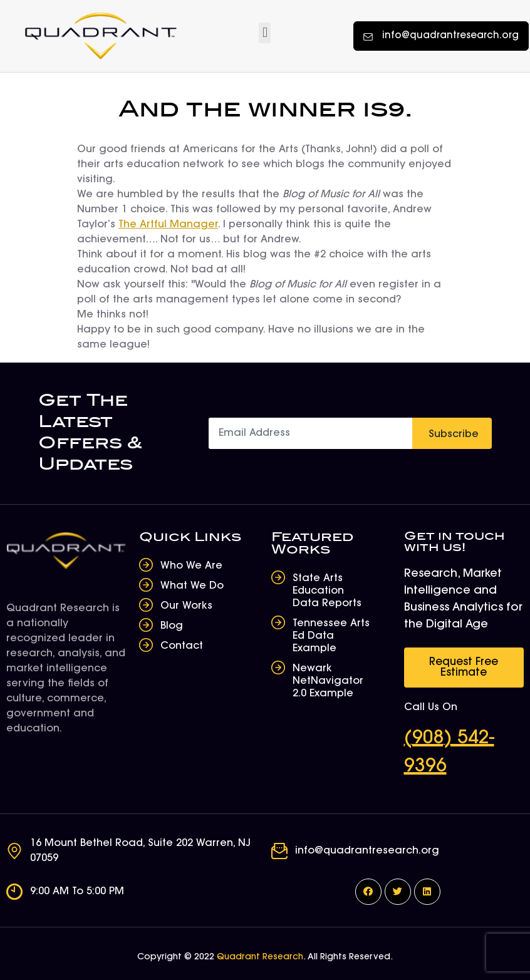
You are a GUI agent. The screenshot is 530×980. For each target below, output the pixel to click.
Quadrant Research (260, 957)
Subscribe (454, 435)
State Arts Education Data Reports (327, 591)
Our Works (186, 606)
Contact (182, 646)
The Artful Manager (168, 225)
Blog (172, 626)
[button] (265, 33)
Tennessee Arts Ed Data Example (331, 636)
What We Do (192, 586)
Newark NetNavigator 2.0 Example (328, 681)
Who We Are (191, 566)
